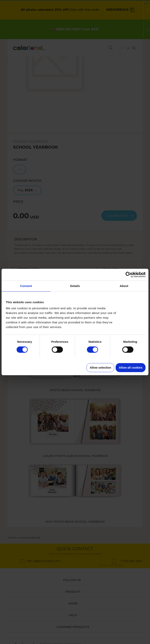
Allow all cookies (131, 368)
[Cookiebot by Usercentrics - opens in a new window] (128, 275)
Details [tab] (75, 286)
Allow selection (100, 368)
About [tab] (124, 286)
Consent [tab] (26, 286)
